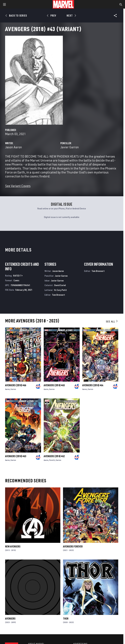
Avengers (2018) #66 (16, 385)
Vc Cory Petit (60, 290)
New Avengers (13, 546)
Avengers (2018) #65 (54, 385)
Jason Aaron (14, 147)
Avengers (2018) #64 (93, 385)
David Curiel (60, 285)
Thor (66, 619)
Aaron (7, 389)
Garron (13, 389)
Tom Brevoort (58, 295)
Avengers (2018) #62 (54, 456)
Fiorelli (52, 460)
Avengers (10, 619)
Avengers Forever (73, 546)
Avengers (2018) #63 (16, 456)
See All (112, 321)
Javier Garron (70, 147)
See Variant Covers (18, 186)
